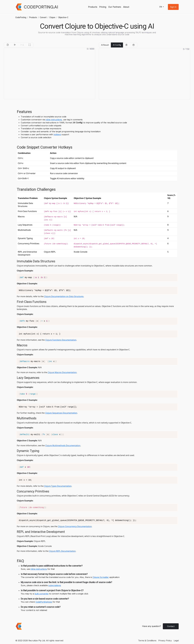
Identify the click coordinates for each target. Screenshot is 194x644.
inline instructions (54, 120)
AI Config (117, 45)
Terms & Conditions (147, 641)
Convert (43, 17)
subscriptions (55, 585)
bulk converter (42, 594)
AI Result (105, 45)
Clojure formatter (101, 577)
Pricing (103, 7)
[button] (173, 7)
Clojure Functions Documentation (61, 340)
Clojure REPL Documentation (62, 551)
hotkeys (57, 134)
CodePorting (21, 17)
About (126, 7)
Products (93, 7)
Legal (176, 641)
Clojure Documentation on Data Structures (64, 296)
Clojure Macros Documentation (62, 372)
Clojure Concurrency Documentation (75, 526)
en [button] (161, 7)
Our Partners (115, 7)
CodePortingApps (44, 602)
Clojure (52, 17)
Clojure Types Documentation (58, 486)
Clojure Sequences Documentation (61, 413)
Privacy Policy (165, 641)
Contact (171, 626)
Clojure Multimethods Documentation (63, 445)
